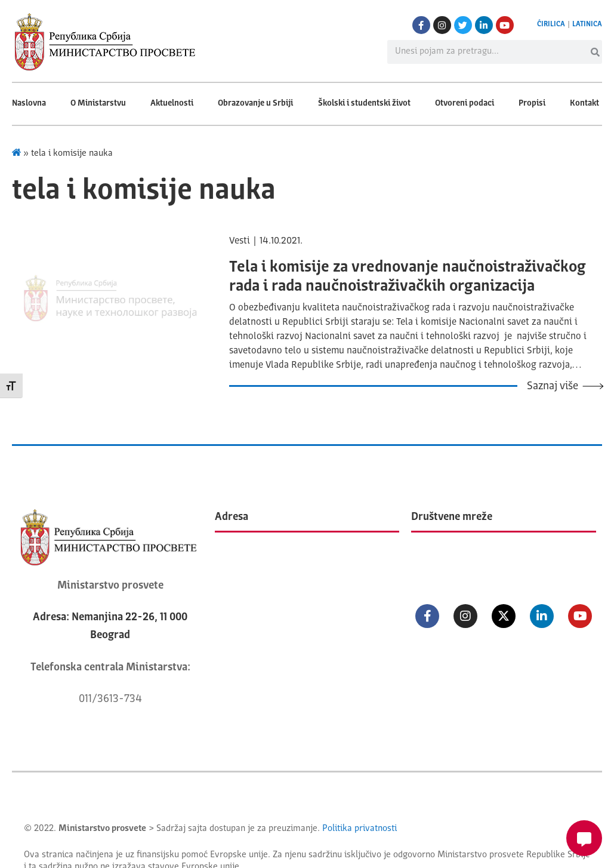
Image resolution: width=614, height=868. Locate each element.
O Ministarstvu (98, 103)
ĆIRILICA (551, 24)
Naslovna (29, 103)
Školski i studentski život (364, 103)
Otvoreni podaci (465, 103)
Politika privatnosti (360, 829)
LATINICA (587, 24)
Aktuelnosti (172, 103)
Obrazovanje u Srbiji (255, 103)
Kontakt (584, 103)
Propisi (532, 103)
